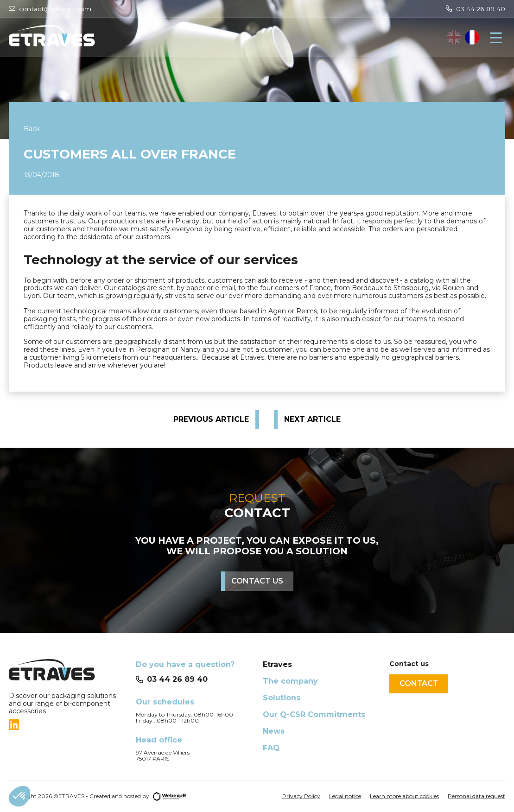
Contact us (257, 581)
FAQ (271, 748)
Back (32, 129)
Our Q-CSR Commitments (314, 714)
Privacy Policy (301, 796)
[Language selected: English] (463, 37)
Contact (419, 683)
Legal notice (345, 796)
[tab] (67, 725)
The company (290, 681)
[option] (472, 37)
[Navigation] (496, 38)
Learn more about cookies (404, 796)
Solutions (282, 698)
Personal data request (476, 796)
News (274, 731)
